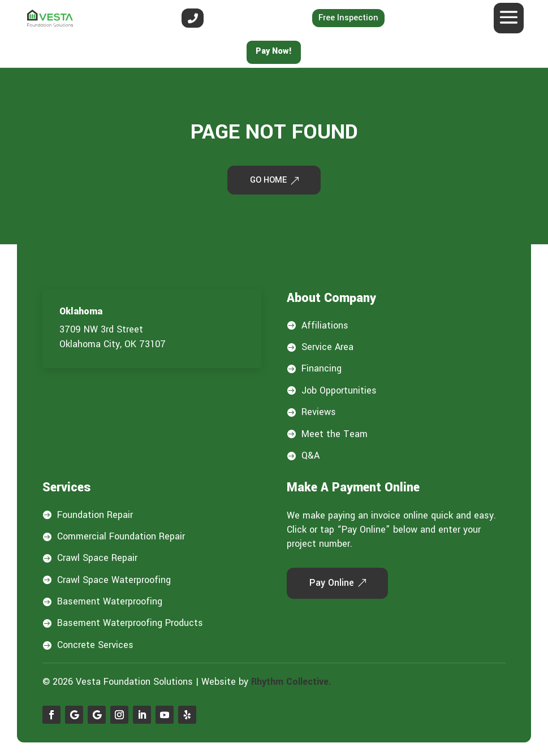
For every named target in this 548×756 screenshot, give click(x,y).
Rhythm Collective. (291, 684)
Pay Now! (274, 51)
